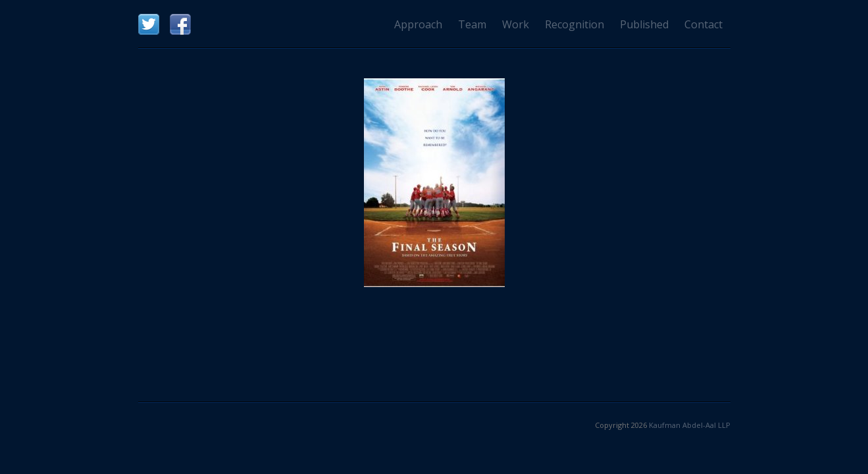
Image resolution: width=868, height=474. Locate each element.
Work (516, 24)
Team (472, 24)
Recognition (574, 24)
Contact (703, 24)
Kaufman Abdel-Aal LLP (690, 425)
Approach (418, 24)
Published (644, 24)
